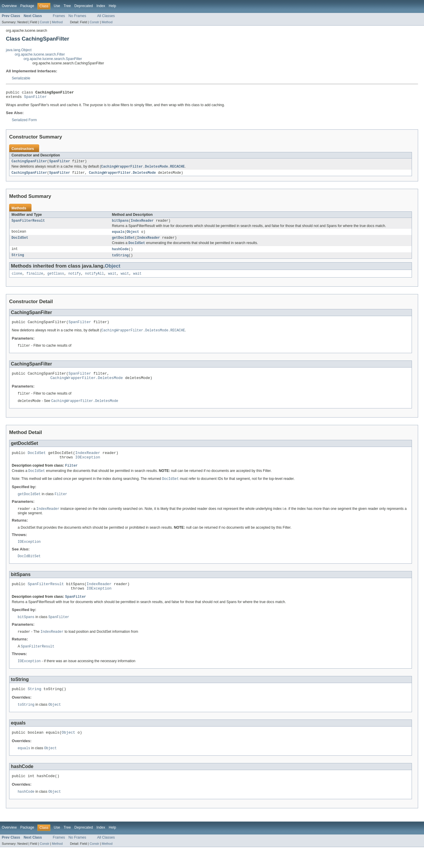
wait (112, 279)
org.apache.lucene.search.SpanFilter (53, 59)
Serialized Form (24, 122)
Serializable (21, 78)
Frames (59, 16)
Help (112, 6)
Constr (44, 22)
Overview (9, 6)
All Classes (106, 16)
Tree (67, 6)
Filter (71, 477)
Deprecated (84, 6)
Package (27, 6)
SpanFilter (35, 98)
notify (75, 279)
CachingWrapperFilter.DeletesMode (122, 176)
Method (57, 22)
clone (17, 279)
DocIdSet (20, 242)
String (18, 261)
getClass (56, 279)
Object (133, 236)
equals (118, 236)
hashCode (120, 254)
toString (120, 261)
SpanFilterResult (28, 224)
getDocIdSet (123, 242)
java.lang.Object (19, 50)
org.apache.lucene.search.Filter (40, 54)
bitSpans (120, 224)
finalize (35, 279)
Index (101, 6)
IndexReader (142, 224)
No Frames (77, 16)
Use (57, 6)
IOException (88, 468)
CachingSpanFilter (29, 163)
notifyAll (95, 279)
